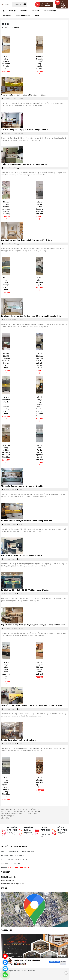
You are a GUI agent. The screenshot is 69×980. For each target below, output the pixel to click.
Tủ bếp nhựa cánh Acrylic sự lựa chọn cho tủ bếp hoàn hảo (26, 521)
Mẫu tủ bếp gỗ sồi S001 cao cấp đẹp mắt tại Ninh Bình (39, 668)
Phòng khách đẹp (50, 11)
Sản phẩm (24, 11)
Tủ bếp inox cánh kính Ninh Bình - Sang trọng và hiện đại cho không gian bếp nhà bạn (8, 814)
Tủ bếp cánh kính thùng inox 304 (13, 884)
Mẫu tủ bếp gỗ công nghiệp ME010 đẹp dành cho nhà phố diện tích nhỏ (39, 407)
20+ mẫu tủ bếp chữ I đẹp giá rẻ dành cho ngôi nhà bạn (25, 129)
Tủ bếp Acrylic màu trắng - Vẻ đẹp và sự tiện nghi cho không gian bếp (31, 316)
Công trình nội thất (23, 15)
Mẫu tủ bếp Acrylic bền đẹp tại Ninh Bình (6, 284)
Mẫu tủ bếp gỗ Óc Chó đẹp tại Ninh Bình (39, 782)
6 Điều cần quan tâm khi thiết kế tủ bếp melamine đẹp (25, 164)
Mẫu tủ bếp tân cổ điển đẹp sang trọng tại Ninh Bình (39, 208)
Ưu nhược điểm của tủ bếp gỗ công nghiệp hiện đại (39, 62)
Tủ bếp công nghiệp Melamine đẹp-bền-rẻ (6, 62)
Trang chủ (8, 28)
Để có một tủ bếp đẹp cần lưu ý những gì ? (19, 740)
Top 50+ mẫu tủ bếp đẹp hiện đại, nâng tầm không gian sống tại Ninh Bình (33, 625)
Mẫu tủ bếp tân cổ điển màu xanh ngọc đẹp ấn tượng (6, 208)
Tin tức (37, 15)
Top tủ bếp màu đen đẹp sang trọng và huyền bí (22, 555)
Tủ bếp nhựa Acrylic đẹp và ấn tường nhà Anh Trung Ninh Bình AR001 (6, 787)
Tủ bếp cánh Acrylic (8, 880)
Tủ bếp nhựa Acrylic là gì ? (39, 281)
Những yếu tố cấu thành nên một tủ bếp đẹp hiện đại (24, 95)
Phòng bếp (35, 11)
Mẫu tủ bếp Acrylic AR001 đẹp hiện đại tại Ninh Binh (39, 452)
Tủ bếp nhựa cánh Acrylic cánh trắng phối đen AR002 (6, 671)
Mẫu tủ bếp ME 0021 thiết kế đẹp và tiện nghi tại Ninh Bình (6, 361)
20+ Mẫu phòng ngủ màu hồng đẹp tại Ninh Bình (34, 811)
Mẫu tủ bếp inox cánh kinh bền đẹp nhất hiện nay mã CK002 (39, 361)
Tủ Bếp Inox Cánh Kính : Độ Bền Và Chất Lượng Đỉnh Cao (25, 590)
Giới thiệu (13, 11)
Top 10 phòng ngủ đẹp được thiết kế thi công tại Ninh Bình (26, 240)
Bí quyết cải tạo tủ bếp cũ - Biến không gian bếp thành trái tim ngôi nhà (32, 705)
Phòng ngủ (7, 15)
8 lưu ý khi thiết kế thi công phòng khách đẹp (21, 811)
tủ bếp (16, 28)
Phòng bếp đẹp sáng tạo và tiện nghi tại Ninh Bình (23, 486)
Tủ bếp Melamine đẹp (9, 877)
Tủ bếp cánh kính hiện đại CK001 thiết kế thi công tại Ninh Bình (6, 405)
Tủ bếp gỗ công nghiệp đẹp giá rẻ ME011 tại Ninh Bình (6, 451)
